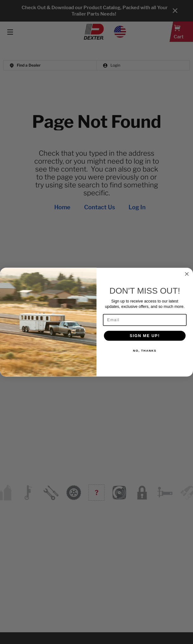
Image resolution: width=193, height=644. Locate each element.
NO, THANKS (145, 351)
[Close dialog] (187, 274)
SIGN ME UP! (145, 335)
